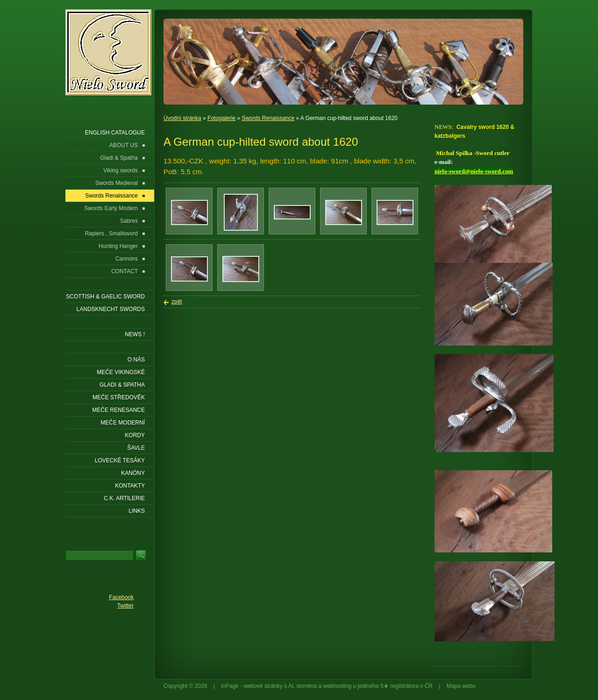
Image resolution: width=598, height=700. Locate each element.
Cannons (127, 259)
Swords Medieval (117, 183)
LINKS (137, 511)
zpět (177, 302)
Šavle (136, 448)
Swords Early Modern (111, 208)
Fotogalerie (221, 118)
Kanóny (133, 473)
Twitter (125, 606)
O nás (136, 360)
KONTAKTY (130, 486)
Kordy (135, 435)
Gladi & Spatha (119, 158)
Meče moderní (123, 423)
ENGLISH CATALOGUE (115, 133)
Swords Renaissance (268, 118)
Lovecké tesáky (120, 460)
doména (307, 686)
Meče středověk (119, 397)
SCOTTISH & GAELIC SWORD (105, 297)
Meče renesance (118, 410)
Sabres (129, 221)
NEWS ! (135, 334)
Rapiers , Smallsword (111, 233)
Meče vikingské (121, 372)
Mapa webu (461, 686)
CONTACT (125, 271)
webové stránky (263, 686)
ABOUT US (124, 145)
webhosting (338, 686)
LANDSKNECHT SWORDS (111, 309)
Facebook (121, 597)
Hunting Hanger (118, 246)
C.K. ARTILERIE (124, 498)
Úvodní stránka (182, 118)
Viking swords (121, 170)
